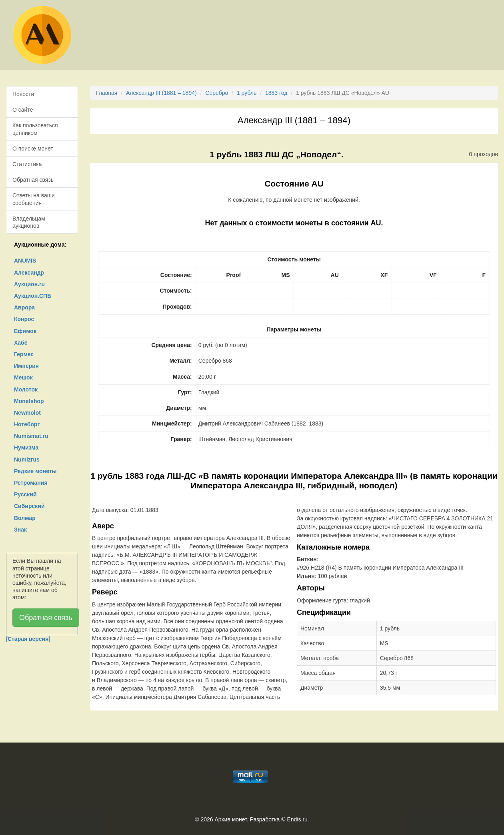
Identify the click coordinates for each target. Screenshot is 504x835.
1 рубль (247, 93)
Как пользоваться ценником (35, 129)
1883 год (276, 93)
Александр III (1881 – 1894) (161, 93)
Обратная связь (33, 180)
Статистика (27, 164)
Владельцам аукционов (29, 222)
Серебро (217, 93)
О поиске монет (33, 149)
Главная (107, 93)
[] (28, 639)
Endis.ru (297, 819)
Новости (23, 94)
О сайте (23, 110)
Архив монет (231, 819)
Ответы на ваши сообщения (34, 199)
